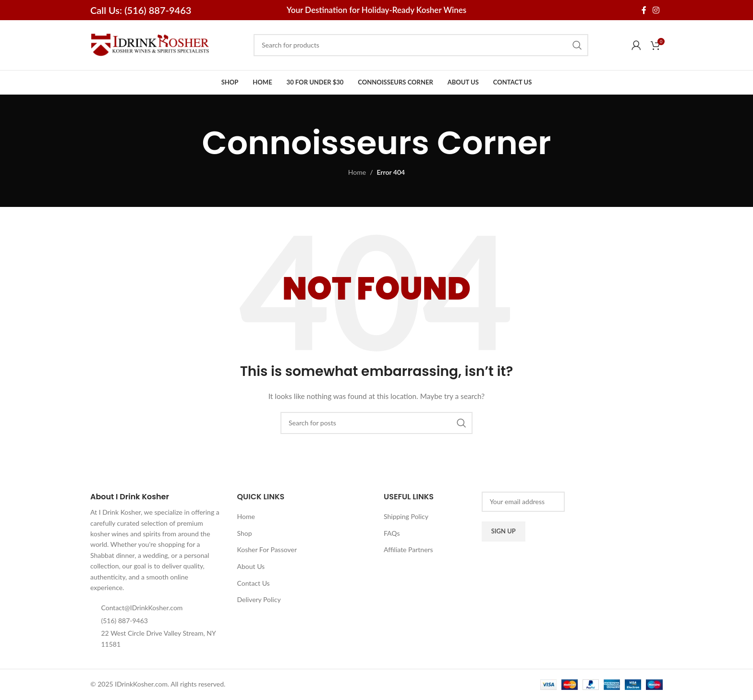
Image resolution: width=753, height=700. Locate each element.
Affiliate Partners (408, 550)
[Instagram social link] (656, 10)
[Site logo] (150, 44)
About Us (251, 566)
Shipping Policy (406, 517)
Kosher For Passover (267, 550)
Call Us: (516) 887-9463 (141, 10)
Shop (245, 533)
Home (357, 173)
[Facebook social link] (644, 10)
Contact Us (254, 583)
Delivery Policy (259, 600)
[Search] (421, 45)
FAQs (392, 533)
